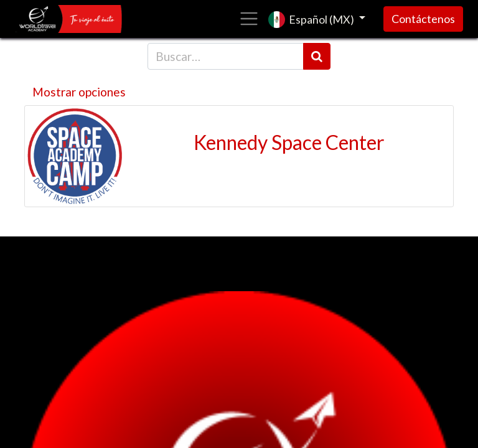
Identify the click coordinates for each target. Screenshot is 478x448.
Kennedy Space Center (289, 142)
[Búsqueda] (317, 56)
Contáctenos (423, 19)
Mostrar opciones (79, 92)
